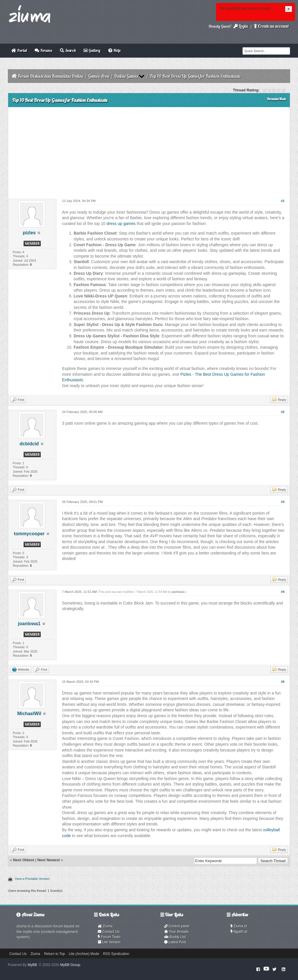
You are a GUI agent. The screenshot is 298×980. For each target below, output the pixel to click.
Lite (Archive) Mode (84, 954)
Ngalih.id (239, 932)
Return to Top (54, 954)
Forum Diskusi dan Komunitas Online (50, 76)
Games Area (99, 76)
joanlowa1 (29, 624)
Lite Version (109, 942)
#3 (283, 502)
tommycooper (29, 534)
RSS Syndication (116, 954)
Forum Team (109, 937)
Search (68, 50)
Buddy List (175, 937)
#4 (283, 592)
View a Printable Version (32, 879)
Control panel (177, 926)
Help (114, 50)
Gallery (92, 50)
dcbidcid (29, 444)
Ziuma (105, 926)
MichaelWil (29, 714)
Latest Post (175, 942)
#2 (283, 412)
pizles (29, 233)
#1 (283, 201)
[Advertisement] (149, 151)
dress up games (121, 224)
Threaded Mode (276, 99)
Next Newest (48, 860)
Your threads (176, 932)
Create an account (271, 26)
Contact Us (109, 932)
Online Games (126, 76)
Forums (43, 50)
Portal (19, 50)
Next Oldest (24, 860)
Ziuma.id (239, 926)
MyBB (32, 965)
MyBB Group (70, 965)
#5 (283, 682)
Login (241, 26)
